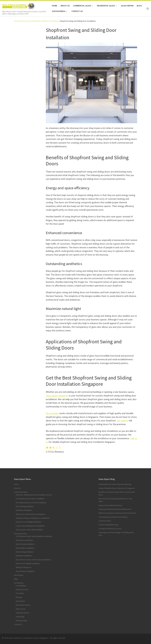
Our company (52, 413)
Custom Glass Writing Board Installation (30, 526)
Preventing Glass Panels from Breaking (113, 517)
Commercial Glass (21, 492)
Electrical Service (22, 590)
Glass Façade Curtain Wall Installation (30, 530)
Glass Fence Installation (24, 540)
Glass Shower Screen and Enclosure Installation (33, 560)
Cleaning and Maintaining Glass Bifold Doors (115, 509)
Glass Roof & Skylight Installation (28, 564)
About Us (17, 488)
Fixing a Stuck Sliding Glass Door (110, 505)
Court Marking (21, 586)
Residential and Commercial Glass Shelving (115, 484)
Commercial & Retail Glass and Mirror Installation (39, 21)
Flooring (19, 597)
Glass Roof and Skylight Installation (29, 522)
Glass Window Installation (25, 571)
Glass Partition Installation (25, 548)
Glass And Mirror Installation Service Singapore (29, 638)
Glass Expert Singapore (57, 396)
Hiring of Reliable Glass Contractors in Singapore (117, 488)
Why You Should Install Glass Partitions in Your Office (115, 500)
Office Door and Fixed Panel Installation (31, 514)
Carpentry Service (22, 613)
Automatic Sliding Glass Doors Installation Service (34, 495)
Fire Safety (20, 593)
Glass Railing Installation (25, 506)
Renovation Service (23, 605)
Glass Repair (19, 575)
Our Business (19, 583)
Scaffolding (20, 617)
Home (16, 21)
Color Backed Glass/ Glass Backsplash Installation (34, 536)
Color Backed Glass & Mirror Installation (30, 499)
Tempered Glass (105, 521)
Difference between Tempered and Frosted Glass (117, 513)
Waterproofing (21, 621)
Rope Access (21, 609)
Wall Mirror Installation (24, 510)
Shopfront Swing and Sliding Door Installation (33, 518)
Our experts (122, 421)
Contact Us (18, 624)
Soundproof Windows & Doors (110, 529)
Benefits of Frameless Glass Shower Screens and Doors (117, 493)
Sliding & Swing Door (24, 567)
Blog (16, 579)
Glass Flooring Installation (25, 544)
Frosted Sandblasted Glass (109, 525)
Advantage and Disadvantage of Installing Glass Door (116, 534)
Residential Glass (20, 534)
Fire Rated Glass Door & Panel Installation (31, 503)
